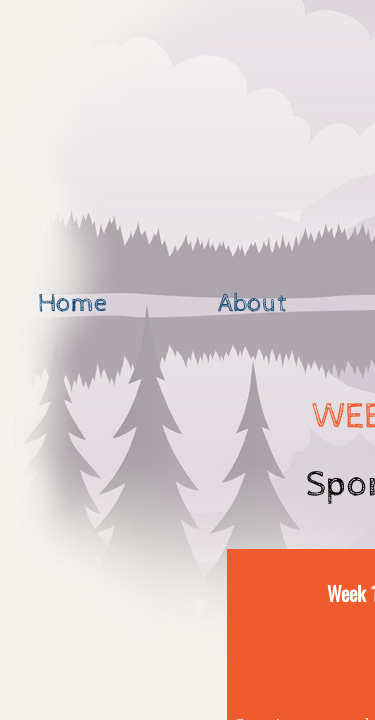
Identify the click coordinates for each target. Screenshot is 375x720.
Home (72, 303)
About (252, 303)
